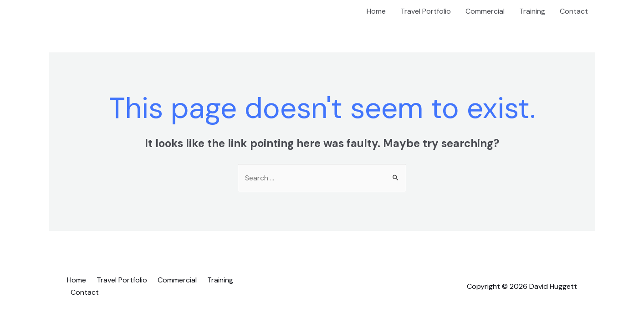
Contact (574, 11)
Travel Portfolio (426, 11)
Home (376, 11)
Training (532, 11)
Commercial (485, 11)
